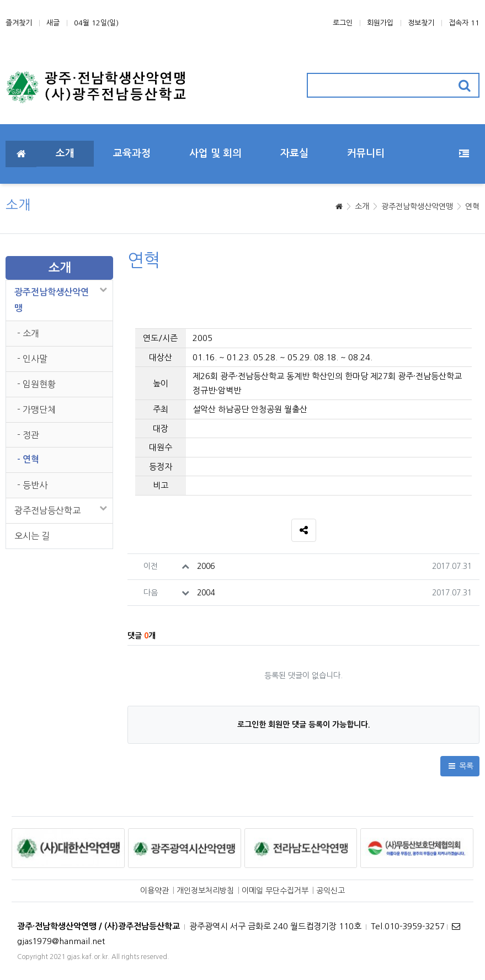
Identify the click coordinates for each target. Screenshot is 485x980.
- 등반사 (32, 485)
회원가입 (380, 23)
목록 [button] (460, 766)
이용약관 (154, 891)
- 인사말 (32, 359)
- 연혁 (28, 459)
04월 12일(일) (96, 23)
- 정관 (28, 435)
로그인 (343, 23)
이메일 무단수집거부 (275, 891)
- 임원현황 (36, 384)
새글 (53, 23)
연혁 (472, 206)
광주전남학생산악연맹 (417, 206)
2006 (206, 566)
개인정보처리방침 (205, 891)
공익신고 (331, 891)
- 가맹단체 (36, 409)
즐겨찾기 (19, 23)
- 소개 (28, 333)
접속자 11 (464, 23)
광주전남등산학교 (47, 510)
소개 (362, 206)
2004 (206, 593)
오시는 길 (32, 536)
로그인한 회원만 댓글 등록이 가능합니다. (304, 725)
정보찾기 (421, 23)
